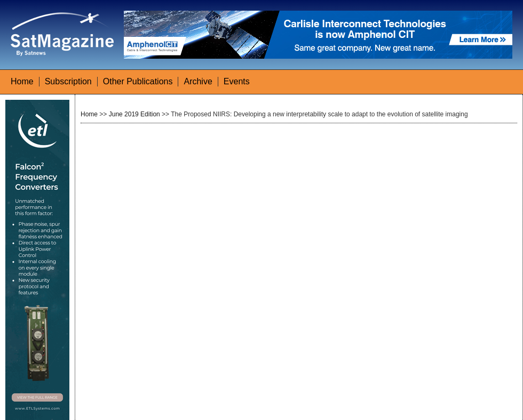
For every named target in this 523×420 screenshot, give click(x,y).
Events (237, 81)
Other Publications (138, 81)
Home (22, 81)
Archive (198, 81)
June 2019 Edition (134, 114)
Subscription (68, 81)
